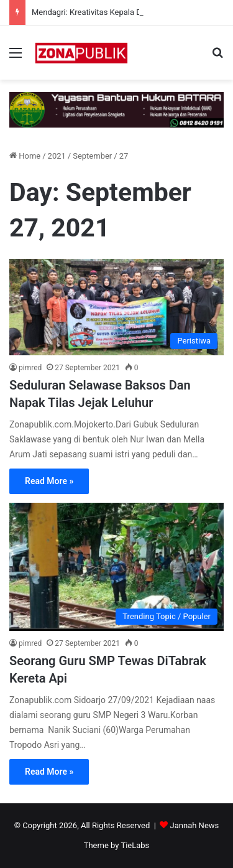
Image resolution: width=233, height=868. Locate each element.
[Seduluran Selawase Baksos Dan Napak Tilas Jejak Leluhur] (116, 307)
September (92, 156)
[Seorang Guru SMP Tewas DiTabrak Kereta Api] (116, 567)
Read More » (49, 481)
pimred (30, 368)
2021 (57, 156)
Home (25, 156)
